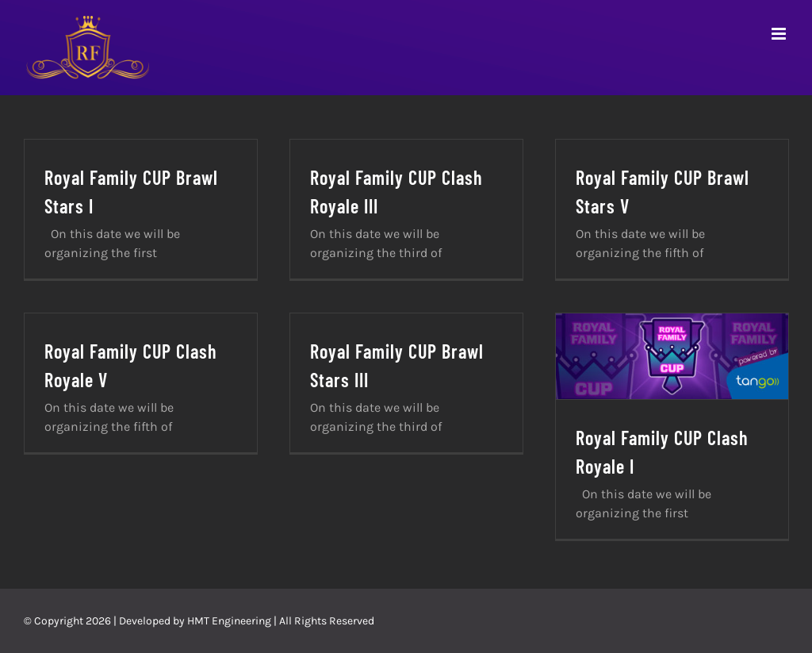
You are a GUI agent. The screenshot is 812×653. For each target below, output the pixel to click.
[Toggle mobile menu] (780, 34)
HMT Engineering (229, 621)
